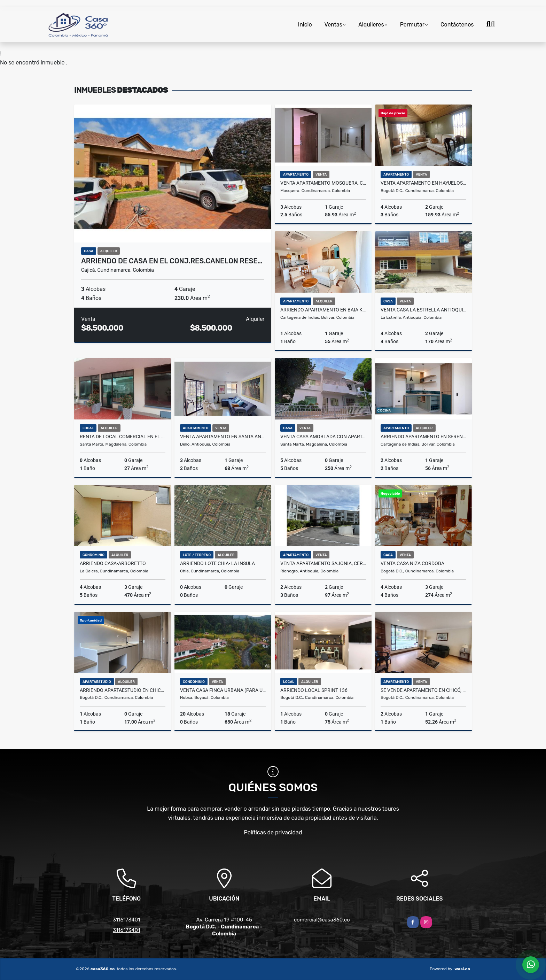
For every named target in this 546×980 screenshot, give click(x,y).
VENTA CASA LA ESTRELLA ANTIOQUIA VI (423, 310)
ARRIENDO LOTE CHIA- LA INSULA (217, 563)
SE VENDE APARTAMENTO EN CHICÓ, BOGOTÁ (423, 690)
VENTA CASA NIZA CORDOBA (412, 563)
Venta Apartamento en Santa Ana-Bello (223, 437)
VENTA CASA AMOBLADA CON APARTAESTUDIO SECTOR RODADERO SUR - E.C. (323, 437)
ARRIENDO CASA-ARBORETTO (113, 563)
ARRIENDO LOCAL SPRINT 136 (314, 690)
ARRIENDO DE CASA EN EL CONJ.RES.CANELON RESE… (172, 261)
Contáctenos (457, 25)
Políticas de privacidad (273, 832)
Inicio (305, 25)
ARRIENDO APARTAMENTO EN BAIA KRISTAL (323, 310)
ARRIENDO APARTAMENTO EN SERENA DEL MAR (423, 437)
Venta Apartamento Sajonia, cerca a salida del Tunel (323, 563)
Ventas (333, 25)
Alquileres (371, 25)
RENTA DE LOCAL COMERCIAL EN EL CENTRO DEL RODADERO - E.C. (123, 437)
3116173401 (127, 920)
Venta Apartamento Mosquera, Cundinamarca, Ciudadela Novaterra (323, 183)
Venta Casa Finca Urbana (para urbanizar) (223, 690)
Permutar (412, 25)
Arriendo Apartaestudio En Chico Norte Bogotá (123, 690)
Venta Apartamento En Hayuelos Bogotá (423, 183)
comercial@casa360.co (322, 920)
